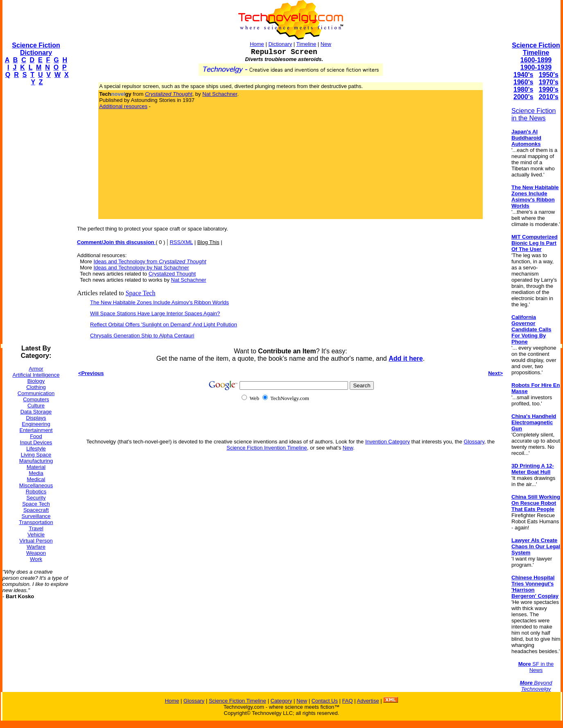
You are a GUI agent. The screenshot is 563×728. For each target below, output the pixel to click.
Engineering (36, 424)
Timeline (306, 44)
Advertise (368, 701)
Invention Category (388, 442)
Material (36, 467)
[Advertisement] (35, 215)
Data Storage (36, 412)
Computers (36, 399)
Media (36, 473)
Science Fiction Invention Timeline (267, 448)
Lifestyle (36, 449)
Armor (36, 369)
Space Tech (36, 504)
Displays (36, 418)
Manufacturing (36, 461)
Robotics (36, 492)
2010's (549, 97)
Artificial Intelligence (36, 375)
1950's (549, 75)
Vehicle (36, 535)
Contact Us (325, 701)
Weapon (36, 553)
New (326, 44)
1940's (523, 75)
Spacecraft (36, 510)
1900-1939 (536, 67)
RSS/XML (181, 242)
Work (36, 559)
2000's (523, 97)
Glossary (474, 442)
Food (36, 436)
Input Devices (36, 442)
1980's (523, 89)
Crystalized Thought (172, 274)
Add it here (406, 358)
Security (36, 498)
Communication (36, 393)
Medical (36, 479)
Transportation (36, 522)
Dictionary (280, 44)
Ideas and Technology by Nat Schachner (141, 268)
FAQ (348, 701)
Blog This (208, 242)
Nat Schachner (220, 94)
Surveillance (36, 516)
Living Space (36, 455)
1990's (549, 89)
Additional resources (123, 106)
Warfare (36, 547)
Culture (36, 406)
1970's (549, 82)
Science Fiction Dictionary (36, 49)
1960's (523, 82)
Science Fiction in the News (534, 114)
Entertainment (36, 430)
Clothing (36, 387)
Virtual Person (36, 541)
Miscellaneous (36, 485)
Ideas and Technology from (150, 261)
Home (257, 44)
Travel (36, 528)
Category (281, 701)
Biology (36, 381)
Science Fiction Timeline (536, 49)
